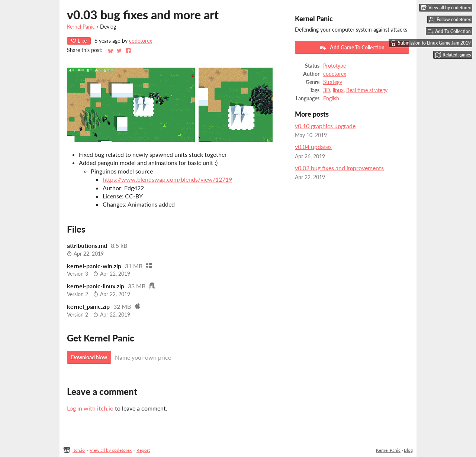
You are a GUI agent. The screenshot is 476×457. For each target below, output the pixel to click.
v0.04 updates (313, 147)
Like (79, 41)
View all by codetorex (111, 450)
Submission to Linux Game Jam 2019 (431, 43)
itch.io (79, 450)
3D (327, 90)
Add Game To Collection (352, 48)
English (331, 98)
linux (338, 90)
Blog (408, 450)
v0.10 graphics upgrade (325, 126)
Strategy (333, 82)
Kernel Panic (81, 27)
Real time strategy (367, 90)
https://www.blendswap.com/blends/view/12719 (167, 179)
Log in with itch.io (90, 408)
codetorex (141, 41)
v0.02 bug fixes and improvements (339, 168)
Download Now (89, 357)
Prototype (335, 66)
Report (143, 450)
